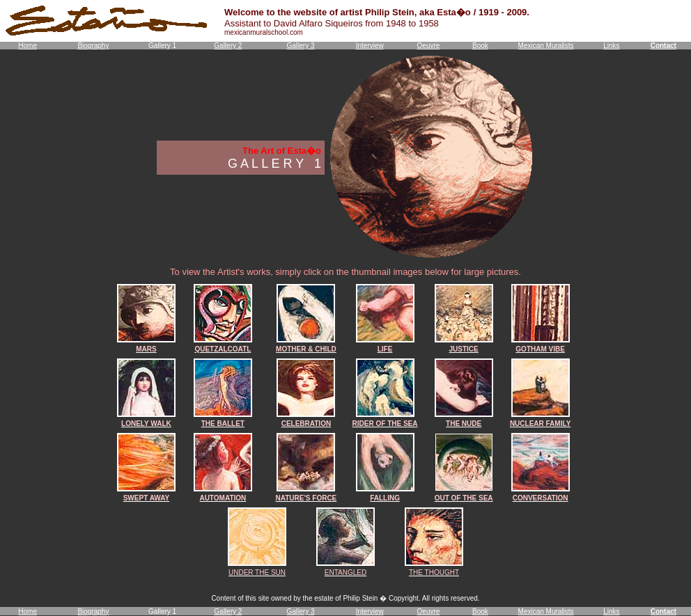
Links (611, 46)
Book (480, 46)
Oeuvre (429, 46)
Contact (663, 46)
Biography (93, 46)
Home (28, 46)
